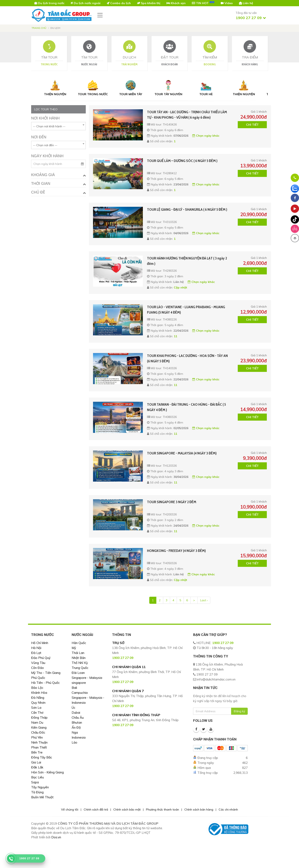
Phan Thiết (39, 747)
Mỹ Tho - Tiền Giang (46, 673)
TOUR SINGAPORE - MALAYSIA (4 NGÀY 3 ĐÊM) (182, 453)
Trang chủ (39, 28)
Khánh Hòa (39, 693)
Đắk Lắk (37, 767)
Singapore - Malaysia (87, 678)
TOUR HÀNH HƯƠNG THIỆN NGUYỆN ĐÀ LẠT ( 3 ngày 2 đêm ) (187, 261)
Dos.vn (56, 837)
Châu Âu (78, 718)
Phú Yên (37, 737)
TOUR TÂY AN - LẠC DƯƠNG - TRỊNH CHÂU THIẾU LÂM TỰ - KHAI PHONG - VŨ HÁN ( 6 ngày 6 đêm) (187, 115)
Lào (74, 742)
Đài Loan (78, 673)
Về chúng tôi (70, 810)
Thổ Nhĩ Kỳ (80, 663)
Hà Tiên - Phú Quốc (45, 683)
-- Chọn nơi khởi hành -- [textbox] (49, 126)
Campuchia (80, 693)
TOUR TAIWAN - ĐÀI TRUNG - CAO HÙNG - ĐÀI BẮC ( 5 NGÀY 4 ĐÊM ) (186, 407)
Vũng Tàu (38, 663)
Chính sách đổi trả (96, 810)
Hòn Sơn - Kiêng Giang (47, 772)
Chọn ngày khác (206, 136)
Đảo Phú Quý (41, 658)
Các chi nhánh (228, 810)
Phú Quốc (38, 678)
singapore (79, 683)
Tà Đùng (37, 792)
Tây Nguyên (40, 787)
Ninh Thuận (39, 742)
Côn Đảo (37, 668)
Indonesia (79, 737)
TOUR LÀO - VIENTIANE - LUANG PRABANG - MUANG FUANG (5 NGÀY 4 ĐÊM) (186, 310)
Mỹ (74, 648)
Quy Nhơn (38, 703)
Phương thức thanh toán (162, 810)
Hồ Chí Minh (40, 643)
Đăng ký (239, 711)
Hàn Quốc (79, 643)
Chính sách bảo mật (127, 810)
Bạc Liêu (37, 777)
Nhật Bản (79, 658)
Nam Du (37, 723)
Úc (74, 708)
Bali (74, 688)
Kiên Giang (39, 727)
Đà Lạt (36, 653)
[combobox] (58, 126)
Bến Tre (37, 752)
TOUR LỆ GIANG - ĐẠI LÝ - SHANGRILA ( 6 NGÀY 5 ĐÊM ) (187, 209)
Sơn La (36, 708)
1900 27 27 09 (223, 643)
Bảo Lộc (37, 688)
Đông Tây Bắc (42, 757)
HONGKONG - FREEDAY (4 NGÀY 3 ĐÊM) (176, 551)
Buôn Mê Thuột (42, 797)
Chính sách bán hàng (199, 810)
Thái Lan (78, 653)
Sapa (35, 782)
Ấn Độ (76, 727)
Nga (75, 732)
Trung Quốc (80, 668)
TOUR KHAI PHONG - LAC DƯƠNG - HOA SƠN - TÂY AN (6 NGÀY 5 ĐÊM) (187, 358)
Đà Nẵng (38, 698)
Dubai (76, 713)
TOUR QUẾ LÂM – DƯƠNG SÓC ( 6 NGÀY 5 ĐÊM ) (182, 161)
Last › (204, 600)
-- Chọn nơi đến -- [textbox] (45, 145)
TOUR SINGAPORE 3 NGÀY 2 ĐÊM (172, 502)
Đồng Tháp (39, 718)
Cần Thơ (37, 713)
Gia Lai (36, 762)
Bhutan (77, 723)
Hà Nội (36, 648)
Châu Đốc (38, 732)
